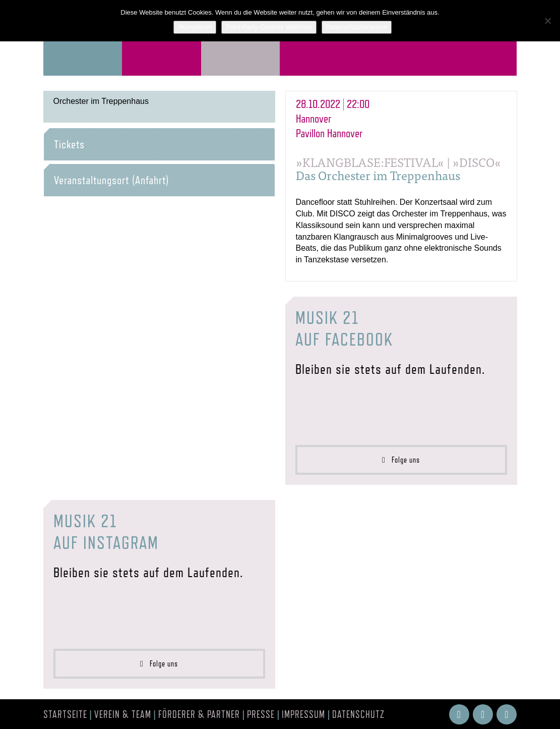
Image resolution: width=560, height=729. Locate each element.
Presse (261, 714)
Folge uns (401, 460)
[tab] (159, 144)
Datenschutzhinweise (357, 27)
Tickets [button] (69, 144)
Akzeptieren (195, 27)
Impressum (303, 714)
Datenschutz (358, 714)
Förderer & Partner (199, 714)
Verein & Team (123, 714)
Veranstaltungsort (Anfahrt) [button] (111, 180)
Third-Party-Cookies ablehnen (269, 27)
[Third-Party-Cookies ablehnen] (547, 21)
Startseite (65, 714)
